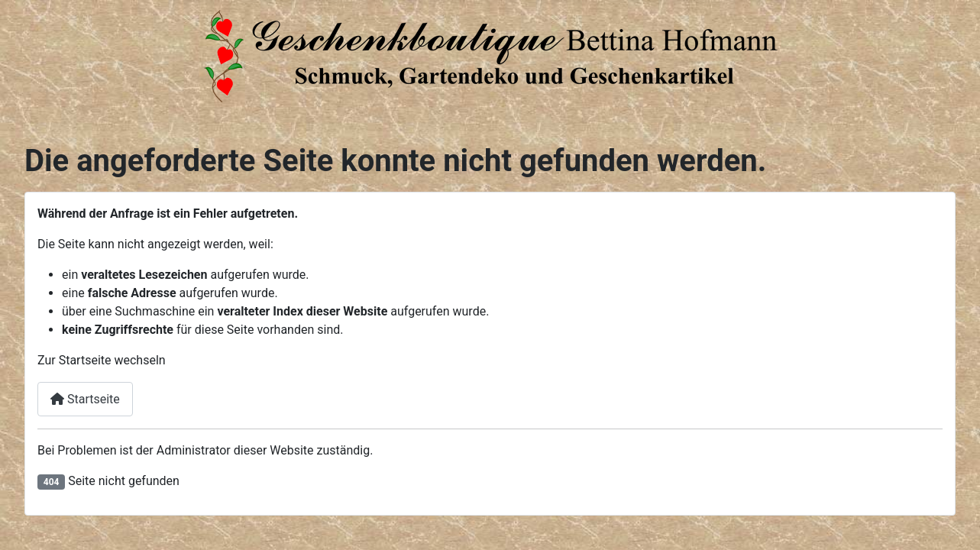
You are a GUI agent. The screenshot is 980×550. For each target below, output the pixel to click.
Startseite (85, 399)
